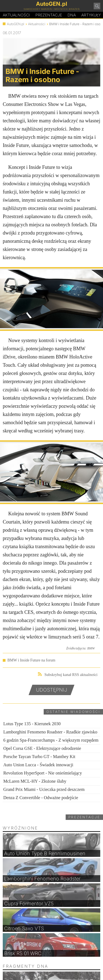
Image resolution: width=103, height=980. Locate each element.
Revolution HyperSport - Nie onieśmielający (43, 773)
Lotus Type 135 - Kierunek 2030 (32, 724)
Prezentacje (49, 15)
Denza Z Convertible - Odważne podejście (41, 798)
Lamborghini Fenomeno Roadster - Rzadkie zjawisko (50, 732)
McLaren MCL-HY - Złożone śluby (35, 781)
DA (72, 15)
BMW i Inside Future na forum (31, 660)
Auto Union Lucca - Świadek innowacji (38, 765)
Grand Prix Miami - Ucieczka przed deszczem (44, 789)
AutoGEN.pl (16, 24)
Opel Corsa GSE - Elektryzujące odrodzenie (42, 748)
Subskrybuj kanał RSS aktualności (68, 674)
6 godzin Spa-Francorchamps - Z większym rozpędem (51, 740)
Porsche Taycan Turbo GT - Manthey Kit (39, 757)
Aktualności (16, 15)
